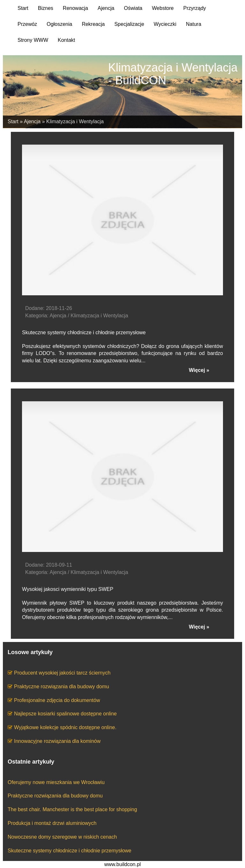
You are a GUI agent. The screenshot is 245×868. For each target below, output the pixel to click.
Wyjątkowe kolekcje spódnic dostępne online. (65, 727)
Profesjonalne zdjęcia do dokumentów (57, 700)
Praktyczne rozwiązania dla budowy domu (62, 687)
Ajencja (32, 121)
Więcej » (199, 370)
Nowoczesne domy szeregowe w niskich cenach (62, 837)
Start (13, 121)
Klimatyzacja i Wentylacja (75, 121)
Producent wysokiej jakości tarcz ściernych (62, 673)
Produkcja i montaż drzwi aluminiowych (52, 823)
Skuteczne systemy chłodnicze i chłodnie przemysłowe (70, 851)
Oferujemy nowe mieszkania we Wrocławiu (56, 782)
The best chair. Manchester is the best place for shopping (72, 809)
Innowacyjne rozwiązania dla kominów (57, 741)
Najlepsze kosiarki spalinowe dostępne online (65, 714)
